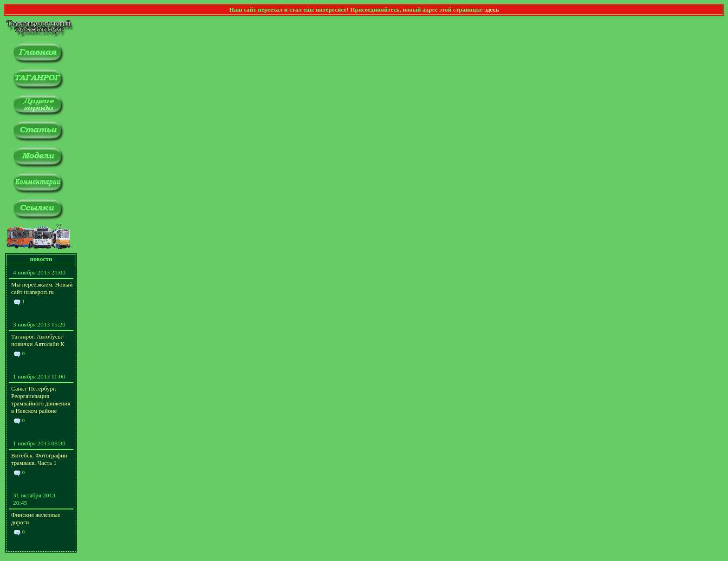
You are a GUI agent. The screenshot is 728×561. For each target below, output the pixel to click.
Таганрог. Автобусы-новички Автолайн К (38, 340)
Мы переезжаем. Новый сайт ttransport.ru (42, 288)
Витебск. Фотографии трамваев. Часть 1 (39, 459)
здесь (492, 10)
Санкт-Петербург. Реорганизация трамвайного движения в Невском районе (41, 400)
